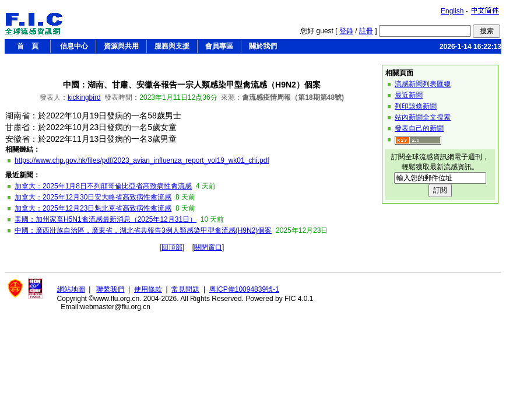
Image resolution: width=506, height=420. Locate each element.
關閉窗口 (208, 247)
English (452, 11)
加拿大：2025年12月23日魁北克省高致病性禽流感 (93, 208)
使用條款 (148, 289)
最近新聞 (409, 95)
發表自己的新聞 (419, 128)
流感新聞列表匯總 (423, 84)
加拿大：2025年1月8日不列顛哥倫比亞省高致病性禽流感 (103, 186)
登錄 (346, 31)
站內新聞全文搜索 (423, 117)
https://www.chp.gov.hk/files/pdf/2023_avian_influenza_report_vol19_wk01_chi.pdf (142, 160)
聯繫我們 (110, 289)
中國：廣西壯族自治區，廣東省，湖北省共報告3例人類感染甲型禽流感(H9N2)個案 (143, 230)
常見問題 (185, 289)
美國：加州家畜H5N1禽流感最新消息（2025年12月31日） (106, 219)
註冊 (366, 31)
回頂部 (172, 247)
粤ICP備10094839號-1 (244, 289)
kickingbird (84, 97)
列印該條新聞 (416, 106)
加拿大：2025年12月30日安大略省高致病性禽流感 (93, 197)
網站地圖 (71, 289)
